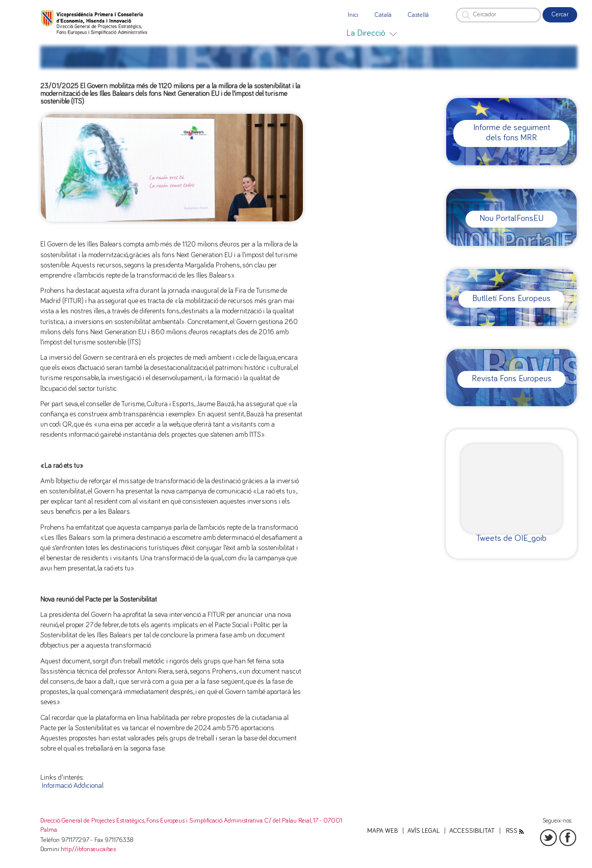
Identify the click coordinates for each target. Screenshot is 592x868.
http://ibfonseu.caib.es (88, 849)
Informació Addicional (73, 786)
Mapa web (382, 831)
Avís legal (423, 831)
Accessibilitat (472, 831)
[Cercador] (498, 15)
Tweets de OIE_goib (511, 538)
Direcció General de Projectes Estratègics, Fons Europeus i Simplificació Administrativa (151, 821)
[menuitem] (371, 33)
